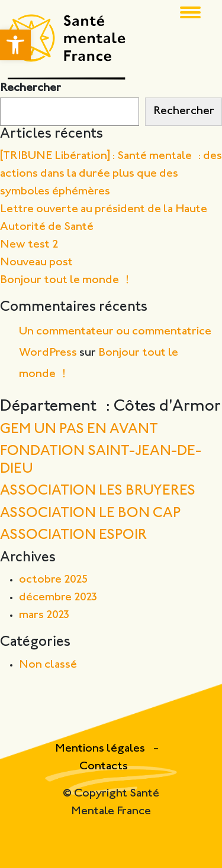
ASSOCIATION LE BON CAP (90, 513)
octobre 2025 (54, 580)
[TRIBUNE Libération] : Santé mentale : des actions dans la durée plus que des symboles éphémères (111, 174)
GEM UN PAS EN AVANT (79, 430)
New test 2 (29, 245)
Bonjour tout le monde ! (65, 280)
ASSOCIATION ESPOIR (73, 535)
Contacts (104, 767)
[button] (15, 45)
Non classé (48, 665)
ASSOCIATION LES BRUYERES (98, 491)
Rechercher (30, 88)
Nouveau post (36, 263)
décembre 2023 (58, 598)
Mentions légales (101, 749)
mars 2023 (44, 615)
